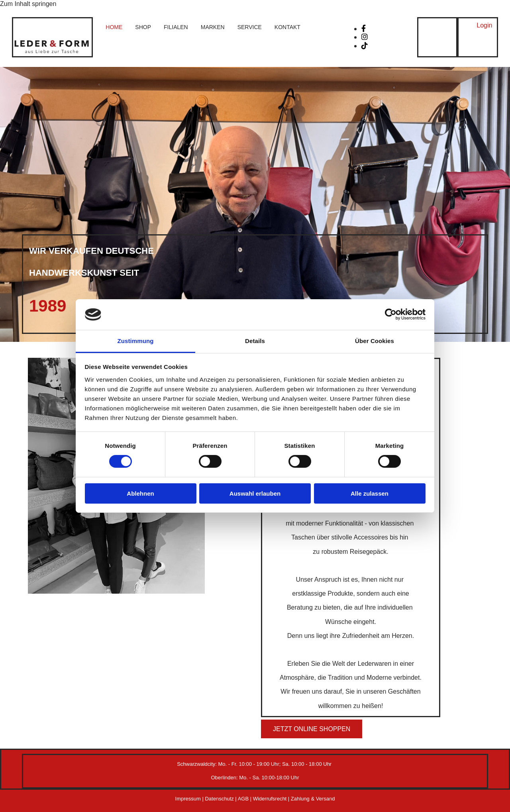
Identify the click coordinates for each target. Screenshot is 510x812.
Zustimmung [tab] (136, 341)
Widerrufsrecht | (272, 799)
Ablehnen (140, 493)
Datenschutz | (221, 799)
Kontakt (287, 27)
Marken (213, 27)
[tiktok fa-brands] (365, 46)
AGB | (245, 799)
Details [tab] (255, 341)
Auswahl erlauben (255, 493)
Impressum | (190, 799)
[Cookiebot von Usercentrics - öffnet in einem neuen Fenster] (391, 314)
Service (250, 27)
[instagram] (365, 37)
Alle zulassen (370, 493)
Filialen (176, 27)
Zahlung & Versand (313, 799)
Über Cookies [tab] (375, 341)
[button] (484, 25)
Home (114, 27)
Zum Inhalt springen (28, 4)
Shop (143, 27)
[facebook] (364, 29)
